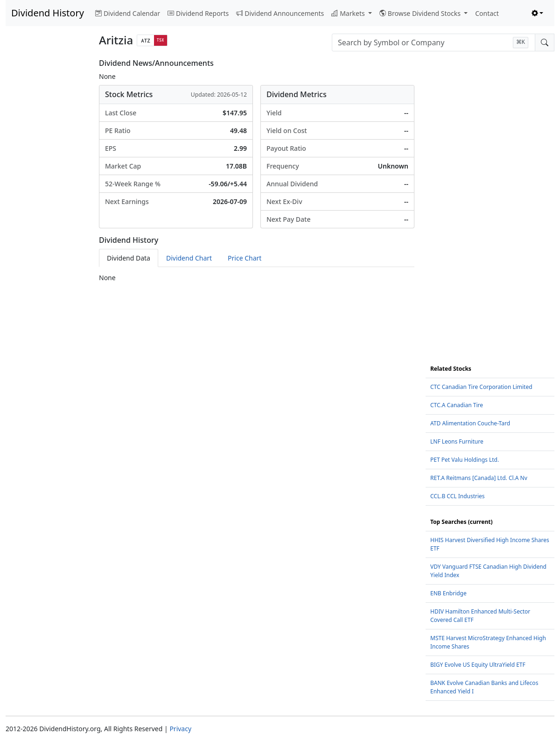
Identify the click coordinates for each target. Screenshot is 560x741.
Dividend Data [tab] (129, 258)
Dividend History (48, 13)
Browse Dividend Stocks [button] (421, 13)
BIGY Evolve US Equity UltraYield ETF (478, 665)
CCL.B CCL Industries (458, 496)
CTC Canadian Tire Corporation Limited (481, 387)
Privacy (180, 729)
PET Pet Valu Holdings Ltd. (465, 460)
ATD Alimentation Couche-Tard (470, 423)
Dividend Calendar (128, 13)
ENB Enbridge (448, 593)
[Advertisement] (47, 199)
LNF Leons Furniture (457, 441)
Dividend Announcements (280, 13)
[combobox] (434, 42)
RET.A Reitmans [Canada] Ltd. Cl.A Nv (479, 478)
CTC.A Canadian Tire (457, 405)
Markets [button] (349, 13)
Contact (487, 13)
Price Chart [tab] (245, 258)
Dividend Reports (198, 13)
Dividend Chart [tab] (189, 258)
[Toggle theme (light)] (538, 13)
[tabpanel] (257, 278)
